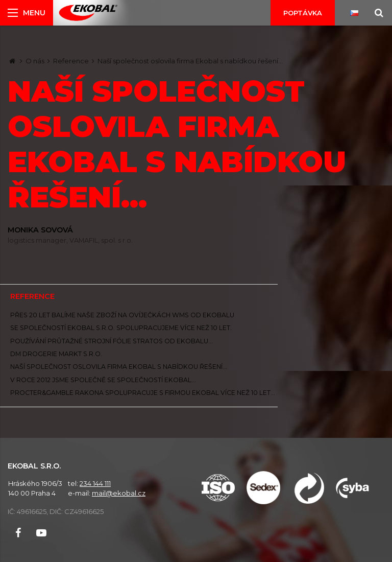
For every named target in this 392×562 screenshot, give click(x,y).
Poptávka (303, 13)
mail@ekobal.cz (119, 493)
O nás (35, 61)
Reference (71, 61)
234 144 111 (95, 483)
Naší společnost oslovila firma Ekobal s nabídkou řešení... (190, 61)
